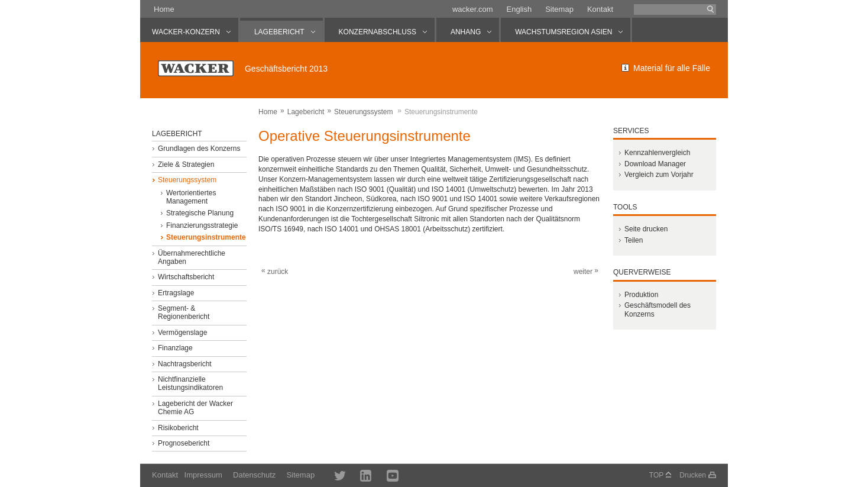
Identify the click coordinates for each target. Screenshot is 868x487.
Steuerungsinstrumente (206, 237)
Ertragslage (176, 293)
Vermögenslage (182, 333)
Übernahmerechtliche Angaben (192, 257)
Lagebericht (306, 112)
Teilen (634, 240)
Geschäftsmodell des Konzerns (658, 309)
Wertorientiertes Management (191, 197)
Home (164, 9)
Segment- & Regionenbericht (184, 312)
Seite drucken (646, 229)
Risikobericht (178, 428)
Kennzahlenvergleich (657, 153)
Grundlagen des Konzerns (199, 149)
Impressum (203, 475)
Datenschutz (254, 475)
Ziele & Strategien (186, 165)
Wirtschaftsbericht (186, 277)
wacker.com (473, 9)
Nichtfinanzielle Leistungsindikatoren (190, 383)
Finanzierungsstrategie (202, 225)
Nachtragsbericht (185, 364)
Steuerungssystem (363, 112)
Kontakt (600, 9)
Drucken (693, 475)
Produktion (641, 295)
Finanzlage (175, 348)
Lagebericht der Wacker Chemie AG (195, 408)
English (519, 9)
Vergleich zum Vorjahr (659, 175)
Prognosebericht (184, 443)
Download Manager (655, 164)
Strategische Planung (200, 213)
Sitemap (559, 9)
